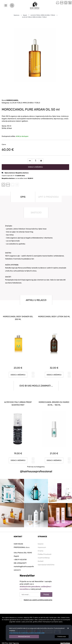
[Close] (24, 637)
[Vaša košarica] (70, 3)
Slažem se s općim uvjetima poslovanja (38, 600)
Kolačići (41, 544)
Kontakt (41, 561)
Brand (10, 100)
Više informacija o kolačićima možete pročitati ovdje (27, 633)
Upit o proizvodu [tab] (48, 197)
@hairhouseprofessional (36, 471)
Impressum (42, 547)
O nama (41, 551)
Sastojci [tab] (36, 213)
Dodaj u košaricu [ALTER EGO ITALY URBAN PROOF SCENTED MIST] (18, 460)
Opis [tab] (23, 197)
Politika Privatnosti (45, 554)
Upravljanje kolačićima (46, 565)
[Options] (62, 637)
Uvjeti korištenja (44, 558)
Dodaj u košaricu (35, 167)
